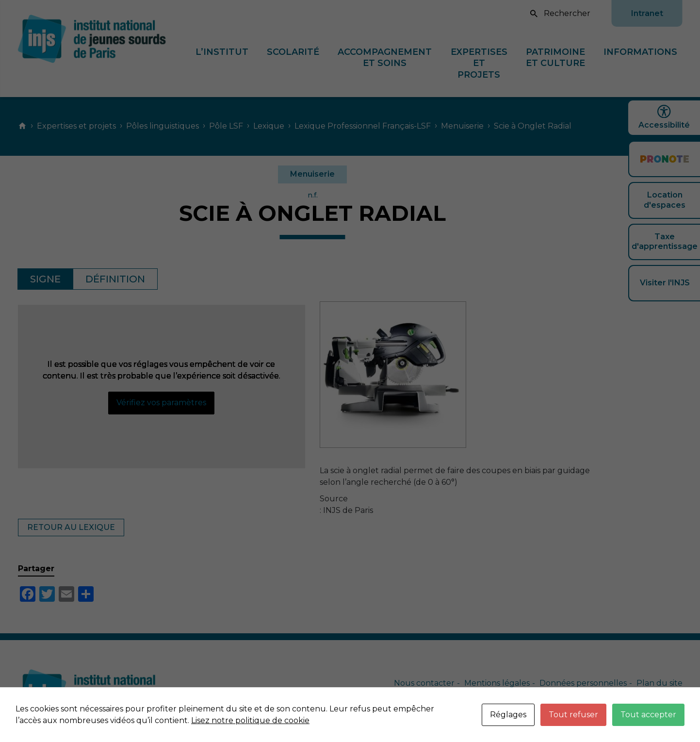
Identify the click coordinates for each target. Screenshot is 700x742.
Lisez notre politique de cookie (250, 720)
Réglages (508, 715)
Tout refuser (573, 715)
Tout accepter (648, 715)
